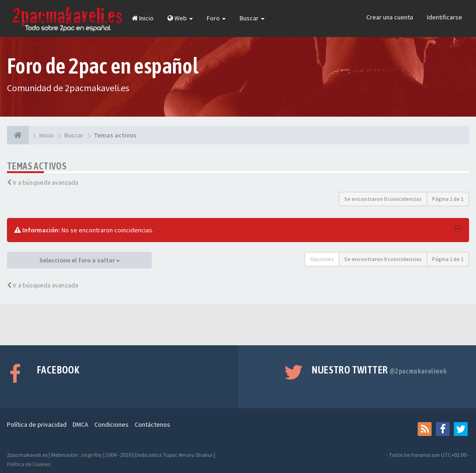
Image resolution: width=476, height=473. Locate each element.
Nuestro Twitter (379, 370)
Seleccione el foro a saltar (80, 260)
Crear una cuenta (390, 17)
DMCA (80, 424)
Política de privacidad (37, 424)
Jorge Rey (91, 455)
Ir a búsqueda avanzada (46, 182)
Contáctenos (152, 424)
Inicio (143, 18)
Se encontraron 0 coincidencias (383, 199)
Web (180, 18)
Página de (448, 199)
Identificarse (445, 17)
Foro (216, 18)
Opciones (322, 259)
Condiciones (111, 424)
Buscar (252, 18)
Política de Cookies (29, 464)
